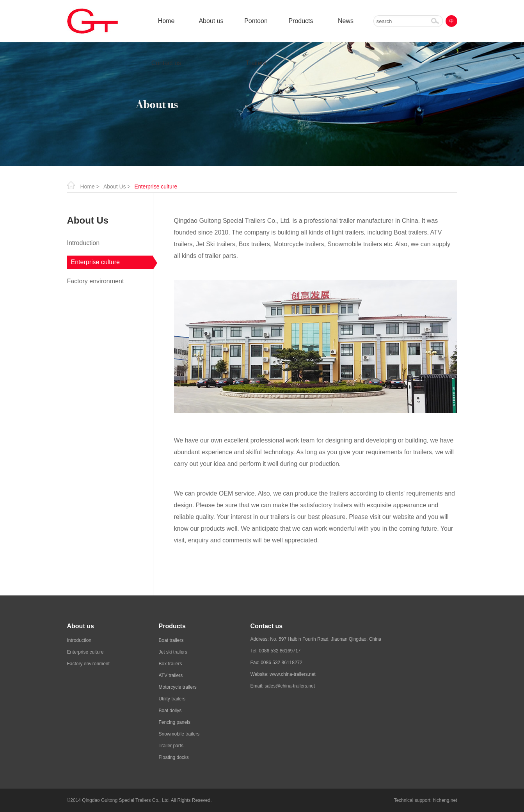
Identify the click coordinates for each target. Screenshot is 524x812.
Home (166, 21)
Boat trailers (171, 640)
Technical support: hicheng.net (425, 800)
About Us (115, 187)
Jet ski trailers (173, 652)
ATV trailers (171, 675)
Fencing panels (175, 722)
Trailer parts (171, 746)
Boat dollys (170, 711)
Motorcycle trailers (178, 687)
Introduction (83, 243)
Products (301, 21)
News (346, 21)
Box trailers (171, 664)
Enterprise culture (95, 262)
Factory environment (96, 281)
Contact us (166, 63)
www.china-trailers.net (292, 674)
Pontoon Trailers (256, 30)
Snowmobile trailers (179, 734)
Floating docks (174, 757)
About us (211, 21)
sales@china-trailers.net (290, 686)
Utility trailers (172, 699)
